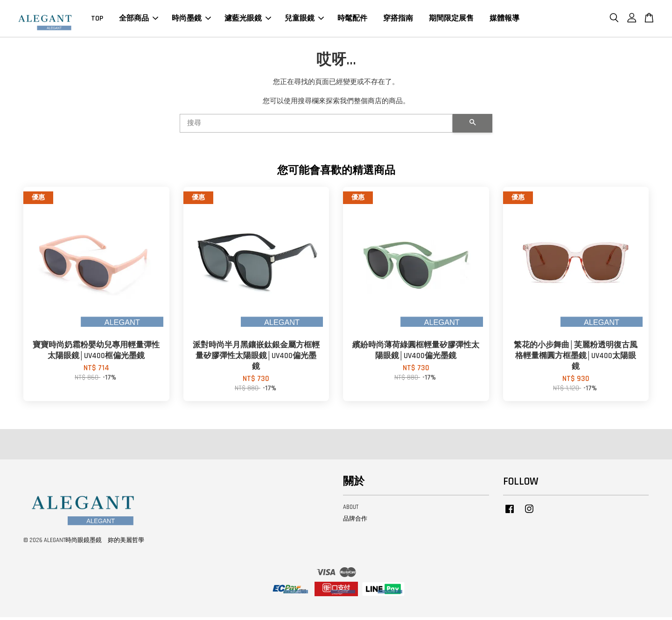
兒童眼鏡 (304, 20)
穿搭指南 (398, 20)
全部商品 (139, 20)
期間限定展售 (451, 20)
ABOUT (351, 510)
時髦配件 (352, 20)
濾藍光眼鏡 (248, 20)
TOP (97, 20)
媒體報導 (504, 20)
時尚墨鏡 (191, 20)
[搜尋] (316, 126)
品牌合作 (355, 521)
